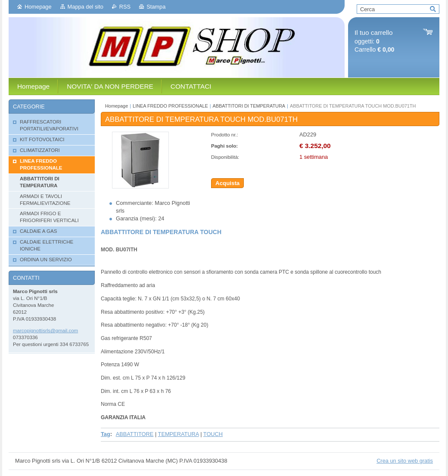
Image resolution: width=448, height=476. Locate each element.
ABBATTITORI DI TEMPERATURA (249, 106)
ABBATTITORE (135, 434)
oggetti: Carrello (374, 41)
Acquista (227, 183)
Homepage (38, 7)
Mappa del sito (86, 7)
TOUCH (213, 434)
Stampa (156, 7)
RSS (125, 7)
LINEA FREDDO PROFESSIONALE (170, 106)
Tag (106, 434)
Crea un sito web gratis (405, 461)
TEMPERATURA (179, 434)
